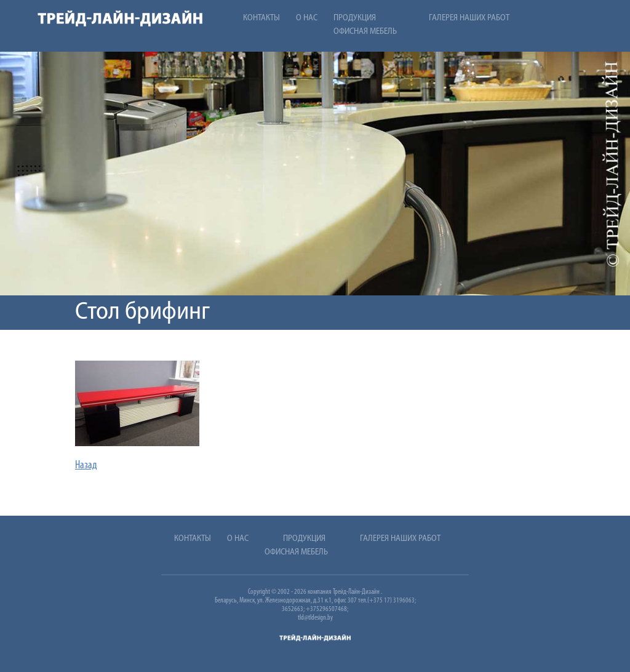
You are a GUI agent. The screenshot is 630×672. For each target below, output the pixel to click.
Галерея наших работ (469, 18)
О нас (307, 18)
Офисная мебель (365, 32)
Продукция (355, 18)
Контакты (261, 18)
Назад (86, 466)
